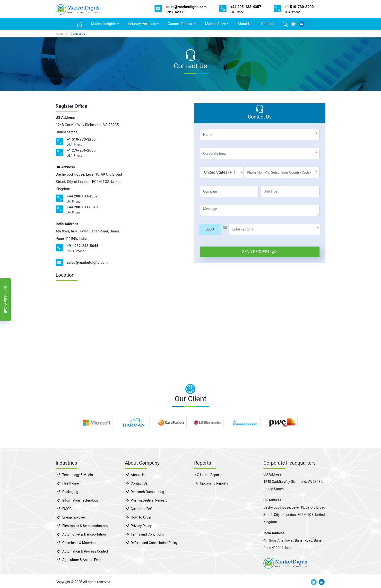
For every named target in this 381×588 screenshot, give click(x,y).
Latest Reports (211, 475)
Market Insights (104, 24)
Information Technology (80, 500)
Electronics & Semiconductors (85, 526)
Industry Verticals (142, 24)
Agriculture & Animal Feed (82, 560)
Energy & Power (74, 517)
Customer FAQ (142, 509)
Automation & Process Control (85, 551)
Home (60, 34)
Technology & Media (78, 475)
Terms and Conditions (147, 534)
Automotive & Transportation (84, 534)
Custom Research (182, 24)
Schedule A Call (5, 299)
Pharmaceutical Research (150, 500)
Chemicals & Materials (79, 543)
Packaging (70, 492)
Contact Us (78, 34)
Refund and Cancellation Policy (154, 543)
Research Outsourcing (147, 492)
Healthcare (70, 483)
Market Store (216, 24)
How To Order (141, 517)
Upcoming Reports (214, 483)
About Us (245, 24)
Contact (268, 24)
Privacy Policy (141, 526)
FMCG (67, 509)
